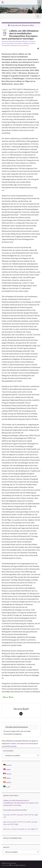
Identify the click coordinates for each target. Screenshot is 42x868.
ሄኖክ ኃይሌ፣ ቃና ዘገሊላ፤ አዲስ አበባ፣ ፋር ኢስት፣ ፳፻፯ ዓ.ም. (21, 829)
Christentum (10, 43)
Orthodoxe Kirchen (16, 45)
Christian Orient (8, 16)
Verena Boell (8, 41)
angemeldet (16, 731)
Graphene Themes (20, 865)
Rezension (25, 45)
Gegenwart (26, 43)
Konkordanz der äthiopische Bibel (22, 25)
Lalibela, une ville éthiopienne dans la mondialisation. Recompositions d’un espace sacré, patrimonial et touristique (21, 803)
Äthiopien (19, 41)
